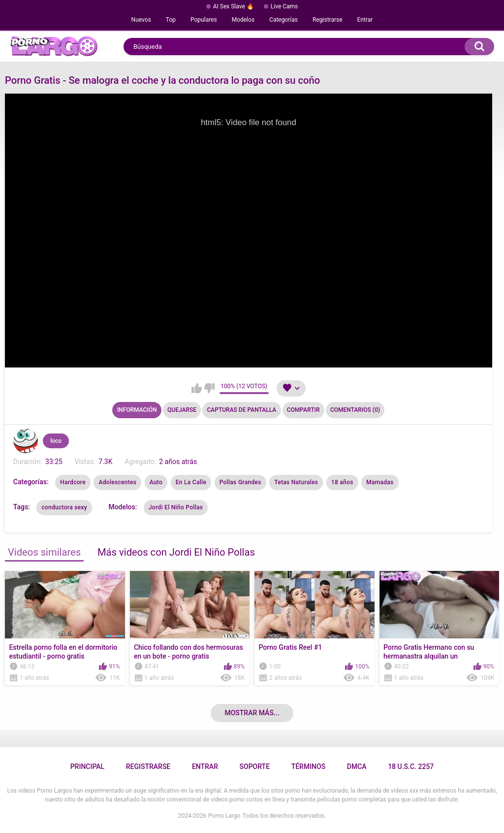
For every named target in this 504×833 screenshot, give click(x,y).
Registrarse (328, 20)
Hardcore (73, 482)
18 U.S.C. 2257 (411, 766)
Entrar (365, 20)
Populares (204, 20)
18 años (342, 482)
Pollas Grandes (240, 482)
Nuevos (141, 20)
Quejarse (182, 410)
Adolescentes (117, 482)
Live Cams (284, 6)
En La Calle (191, 482)
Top (171, 20)
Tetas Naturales (296, 482)
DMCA (357, 766)
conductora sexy (64, 507)
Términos (309, 766)
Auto (156, 482)
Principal (87, 766)
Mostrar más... (252, 713)
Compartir (303, 410)
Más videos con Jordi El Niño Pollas (176, 552)
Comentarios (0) (355, 410)
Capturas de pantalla (241, 410)
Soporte (255, 766)
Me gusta (197, 388)
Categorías (283, 20)
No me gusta (209, 388)
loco (56, 441)
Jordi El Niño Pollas (176, 507)
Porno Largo (224, 816)
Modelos (243, 20)
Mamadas (380, 482)
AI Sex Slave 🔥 (234, 6)
